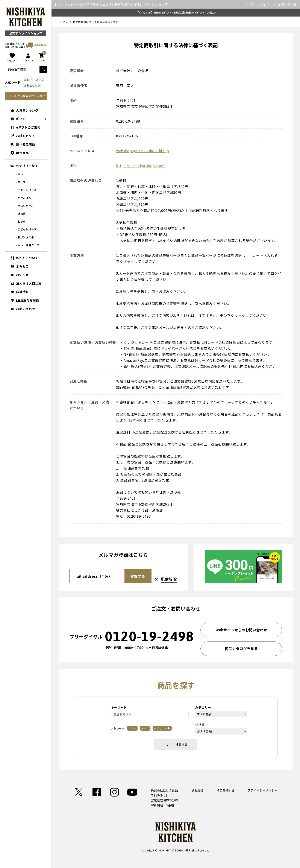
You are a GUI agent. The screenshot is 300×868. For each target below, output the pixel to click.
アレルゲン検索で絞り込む (26, 96)
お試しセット (32, 85)
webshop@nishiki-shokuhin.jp (143, 151)
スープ (40, 80)
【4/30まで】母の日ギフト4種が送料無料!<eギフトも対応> (176, 13)
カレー (28, 80)
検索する (176, 745)
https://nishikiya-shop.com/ (141, 166)
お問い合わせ (287, 4)
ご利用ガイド (260, 4)
